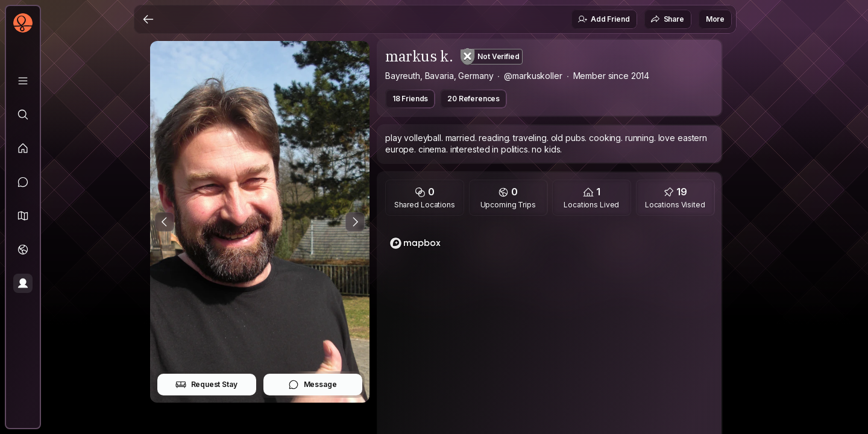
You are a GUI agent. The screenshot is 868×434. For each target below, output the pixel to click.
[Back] (148, 19)
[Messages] (23, 182)
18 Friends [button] (410, 99)
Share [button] (667, 19)
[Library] (23, 81)
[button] (23, 216)
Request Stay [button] (206, 385)
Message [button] (313, 385)
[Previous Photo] (165, 222)
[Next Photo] (355, 222)
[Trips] (23, 250)
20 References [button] (473, 99)
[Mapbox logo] (415, 243)
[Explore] (23, 115)
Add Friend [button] (603, 19)
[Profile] (23, 283)
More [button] (715, 19)
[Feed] (23, 148)
